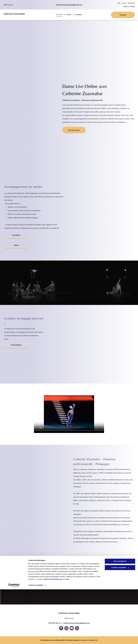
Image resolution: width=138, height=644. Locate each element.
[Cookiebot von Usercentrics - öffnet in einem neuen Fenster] (14, 640)
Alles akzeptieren (120, 616)
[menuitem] (60, 14)
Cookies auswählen (36, 640)
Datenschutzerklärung (53, 634)
